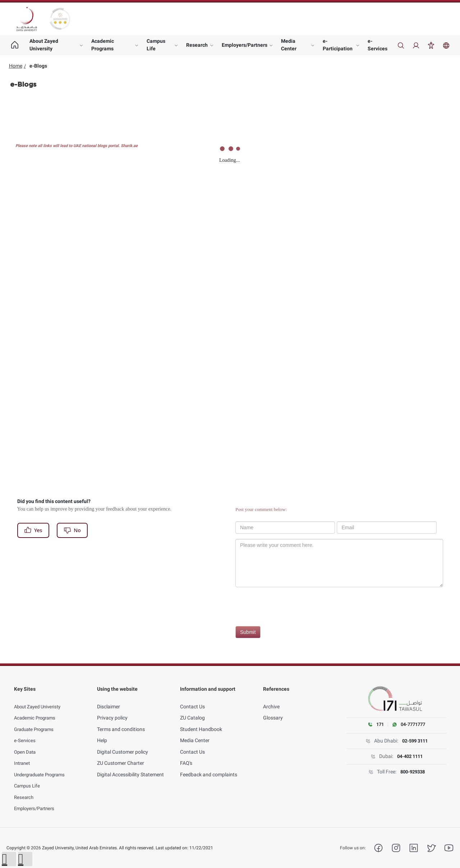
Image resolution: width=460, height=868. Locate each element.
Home (16, 66)
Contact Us (192, 699)
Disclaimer (109, 699)
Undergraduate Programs (43, 767)
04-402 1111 (410, 757)
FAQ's (186, 755)
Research (197, 45)
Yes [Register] (33, 530)
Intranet (23, 755)
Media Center (289, 45)
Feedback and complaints (209, 767)
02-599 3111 (415, 741)
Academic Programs (103, 45)
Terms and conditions (121, 722)
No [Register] (72, 530)
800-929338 (412, 772)
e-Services (378, 45)
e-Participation (338, 45)
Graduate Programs (36, 722)
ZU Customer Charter (121, 755)
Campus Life (156, 45)
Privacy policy (112, 710)
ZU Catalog (192, 710)
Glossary (273, 710)
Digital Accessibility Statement (130, 767)
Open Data (26, 744)
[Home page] (15, 45)
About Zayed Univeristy (40, 699)
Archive (271, 699)
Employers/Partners (245, 45)
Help (102, 733)
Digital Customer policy (123, 744)
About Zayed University (44, 45)
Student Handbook (201, 722)
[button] (9, 859)
